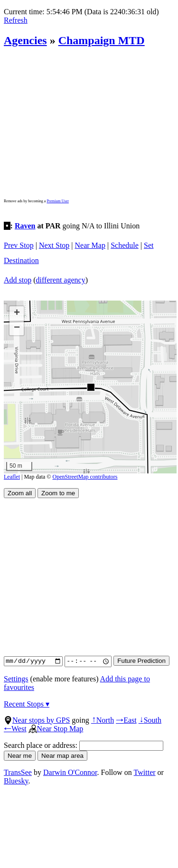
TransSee (18, 772)
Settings (16, 679)
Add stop (18, 280)
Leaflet (12, 477)
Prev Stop (19, 245)
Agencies (25, 40)
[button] (90, 387)
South (150, 720)
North (103, 720)
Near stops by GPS (37, 720)
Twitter (145, 772)
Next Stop (54, 245)
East (126, 720)
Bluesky (16, 781)
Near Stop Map (56, 729)
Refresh (16, 20)
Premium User (57, 201)
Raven (25, 226)
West (15, 729)
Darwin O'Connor (70, 772)
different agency (61, 280)
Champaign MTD (102, 40)
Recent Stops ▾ (27, 704)
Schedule (125, 245)
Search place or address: (84, 745)
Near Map (90, 245)
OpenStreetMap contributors (85, 477)
